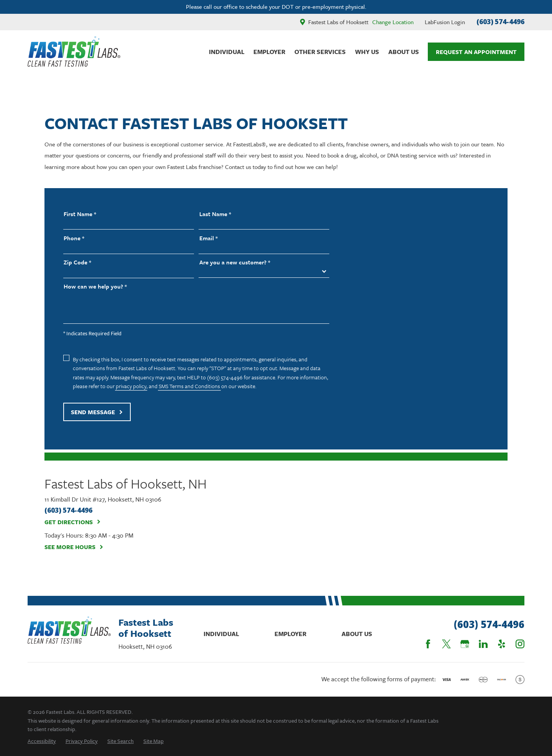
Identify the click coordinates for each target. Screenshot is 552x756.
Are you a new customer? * (235, 262)
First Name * (80, 214)
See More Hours (74, 547)
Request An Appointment (476, 52)
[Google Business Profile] (465, 644)
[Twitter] (446, 644)
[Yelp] (502, 644)
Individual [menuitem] (227, 52)
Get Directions (73, 522)
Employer (290, 634)
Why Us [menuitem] (367, 52)
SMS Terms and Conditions (189, 386)
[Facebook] (428, 644)
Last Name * (215, 214)
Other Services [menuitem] (320, 52)
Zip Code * (77, 262)
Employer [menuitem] (269, 52)
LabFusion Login (445, 22)
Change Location (393, 22)
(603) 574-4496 (500, 22)
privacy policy (131, 386)
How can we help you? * (95, 286)
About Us (357, 634)
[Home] (74, 52)
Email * (209, 238)
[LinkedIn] (483, 644)
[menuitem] (42, 741)
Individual (221, 634)
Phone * (74, 238)
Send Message (97, 412)
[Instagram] (520, 644)
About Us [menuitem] (404, 52)
